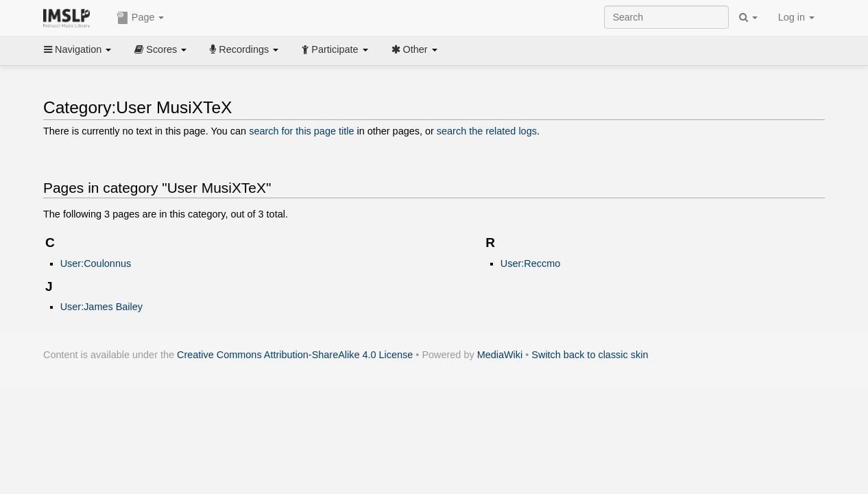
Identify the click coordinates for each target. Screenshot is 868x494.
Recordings (244, 49)
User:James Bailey (101, 307)
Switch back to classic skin (590, 355)
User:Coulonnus (96, 263)
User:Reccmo (530, 263)
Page (141, 18)
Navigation (77, 49)
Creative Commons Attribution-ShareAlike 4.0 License (295, 355)
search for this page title (301, 131)
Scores (160, 49)
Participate (335, 49)
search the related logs (487, 131)
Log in (796, 17)
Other (414, 49)
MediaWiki (500, 355)
